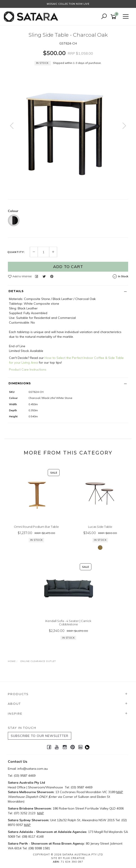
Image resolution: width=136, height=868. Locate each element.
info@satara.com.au (33, 769)
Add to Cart (68, 267)
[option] (68, 130)
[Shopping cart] (114, 17)
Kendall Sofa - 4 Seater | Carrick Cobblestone (68, 623)
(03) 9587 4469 (25, 776)
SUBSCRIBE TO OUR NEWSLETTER (40, 736)
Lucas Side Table (100, 527)
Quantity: (16, 252)
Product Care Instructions (28, 369)
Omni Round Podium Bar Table (36, 527)
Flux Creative (74, 858)
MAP (120, 792)
